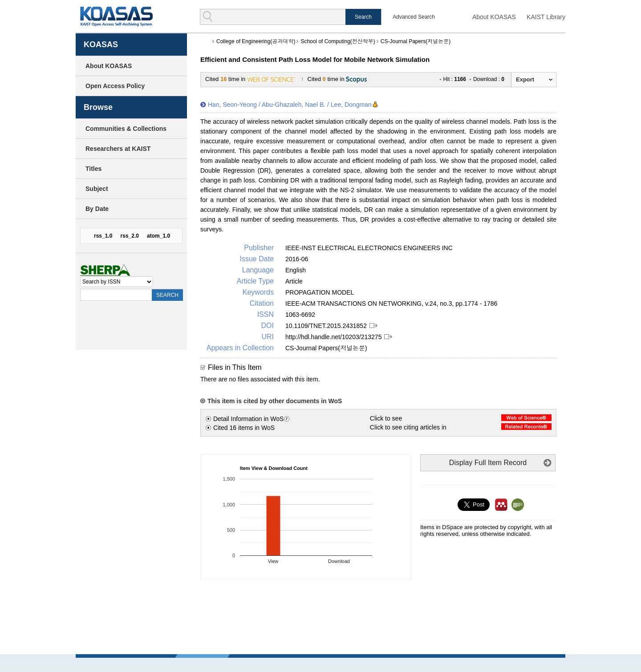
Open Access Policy (115, 86)
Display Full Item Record (488, 463)
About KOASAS (494, 17)
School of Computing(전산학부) (338, 41)
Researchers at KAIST (118, 149)
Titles (93, 169)
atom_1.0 (158, 236)
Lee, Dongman (351, 105)
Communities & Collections (126, 129)
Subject (97, 189)
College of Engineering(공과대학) (256, 41)
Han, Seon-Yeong (232, 105)
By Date (97, 209)
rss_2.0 (130, 236)
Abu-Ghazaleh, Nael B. (294, 105)
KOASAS (116, 16)
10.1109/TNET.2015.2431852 (326, 326)
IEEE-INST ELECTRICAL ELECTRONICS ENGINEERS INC (369, 248)
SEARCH (167, 295)
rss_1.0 (103, 236)
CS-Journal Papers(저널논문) (416, 41)
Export (525, 79)
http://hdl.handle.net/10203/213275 (333, 337)
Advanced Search (414, 17)
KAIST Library (546, 17)
